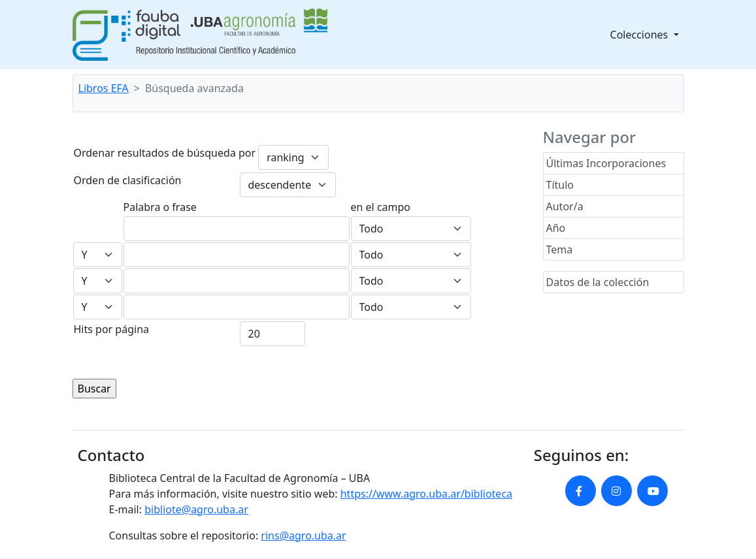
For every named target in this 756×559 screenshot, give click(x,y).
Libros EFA (104, 88)
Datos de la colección (598, 282)
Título (560, 185)
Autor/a (565, 206)
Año (556, 228)
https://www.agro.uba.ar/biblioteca (426, 494)
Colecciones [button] (641, 35)
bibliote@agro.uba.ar (196, 509)
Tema (560, 249)
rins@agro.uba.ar (303, 535)
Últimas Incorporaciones (606, 163)
